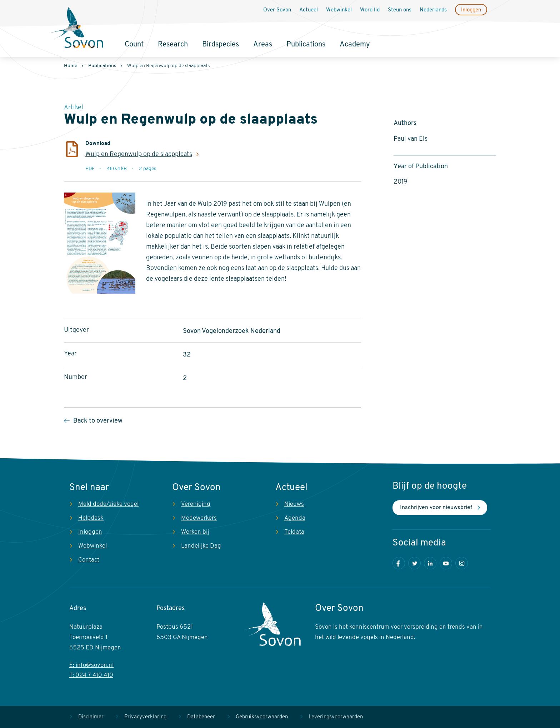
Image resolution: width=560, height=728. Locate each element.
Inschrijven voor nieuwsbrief (436, 508)
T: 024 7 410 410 (91, 675)
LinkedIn (430, 563)
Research (173, 45)
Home (71, 66)
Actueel (309, 10)
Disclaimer (91, 717)
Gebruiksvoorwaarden (262, 717)
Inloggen (471, 10)
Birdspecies (221, 45)
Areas (263, 45)
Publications (306, 45)
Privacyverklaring (145, 717)
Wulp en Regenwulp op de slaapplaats (139, 154)
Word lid (370, 10)
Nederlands (433, 10)
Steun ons (400, 10)
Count (134, 45)
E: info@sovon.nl (91, 665)
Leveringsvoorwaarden (336, 717)
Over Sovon (277, 10)
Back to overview (98, 421)
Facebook (399, 563)
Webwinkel (339, 10)
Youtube (446, 563)
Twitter (414, 563)
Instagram (462, 563)
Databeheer (201, 717)
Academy (355, 45)
